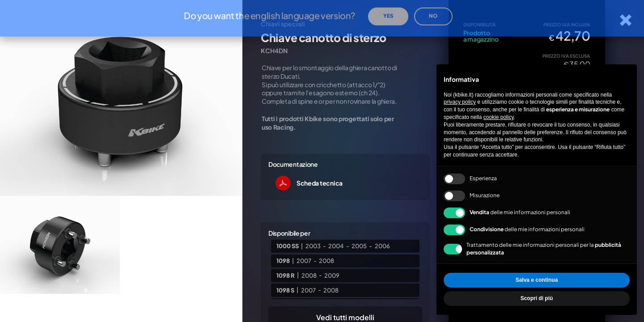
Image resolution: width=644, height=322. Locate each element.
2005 (359, 246)
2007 (304, 261)
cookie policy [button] (499, 117)
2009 (332, 275)
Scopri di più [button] (537, 298)
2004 (336, 246)
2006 (382, 246)
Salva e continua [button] (537, 280)
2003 (313, 246)
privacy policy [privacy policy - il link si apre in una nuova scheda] (460, 102)
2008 (326, 261)
